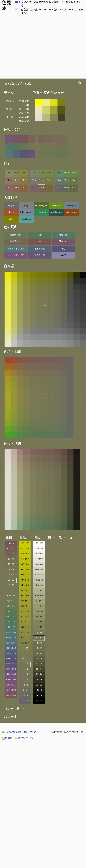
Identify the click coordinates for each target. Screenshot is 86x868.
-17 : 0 (25, 700)
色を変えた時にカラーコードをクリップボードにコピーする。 (52, 11)
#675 (66, 180)
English (30, 732)
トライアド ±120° (16, 249)
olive (11, 219)
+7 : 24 (25, 648)
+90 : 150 (11, 627)
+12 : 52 (39, 606)
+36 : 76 (39, 575)
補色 (63, 249)
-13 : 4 (25, 695)
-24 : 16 (39, 679)
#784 (49, 172)
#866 (9, 187)
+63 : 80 (25, 569)
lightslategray (26, 212)
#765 (41, 187)
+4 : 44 (39, 622)
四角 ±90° (63, 235)
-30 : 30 (11, 554)
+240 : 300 (11, 679)
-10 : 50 (11, 564)
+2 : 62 (11, 585)
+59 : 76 (25, 575)
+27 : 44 (25, 622)
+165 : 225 (11, 653)
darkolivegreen (41, 205)
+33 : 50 (25, 611)
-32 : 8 (39, 690)
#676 (59, 180)
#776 (34, 180)
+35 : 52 (25, 606)
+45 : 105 (11, 611)
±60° (39, 235)
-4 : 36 (39, 653)
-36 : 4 (39, 695)
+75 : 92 (25, 554)
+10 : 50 (39, 611)
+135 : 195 (11, 643)
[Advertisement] (29, 48)
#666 (59, 187)
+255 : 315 (11, 685)
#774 (49, 180)
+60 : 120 (11, 617)
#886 (9, 172)
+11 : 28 (25, 643)
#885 (16, 172)
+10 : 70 (11, 596)
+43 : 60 (25, 596)
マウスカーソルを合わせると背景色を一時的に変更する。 (51, 4)
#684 (74, 172)
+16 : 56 (39, 601)
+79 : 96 (25, 548)
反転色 (63, 255)
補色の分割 (40, 249)
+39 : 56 (25, 601)
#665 (66, 187)
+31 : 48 (25, 617)
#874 (24, 180)
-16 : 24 (39, 669)
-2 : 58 (11, 575)
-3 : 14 (25, 679)
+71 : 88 (25, 559)
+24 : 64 (39, 590)
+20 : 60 (39, 596)
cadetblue (26, 219)
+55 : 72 (25, 580)
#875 (16, 180)
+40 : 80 (39, 569)
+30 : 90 (11, 606)
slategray (71, 205)
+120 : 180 (11, 637)
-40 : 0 (39, 700)
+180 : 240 (11, 659)
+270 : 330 (11, 690)
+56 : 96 (39, 548)
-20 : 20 (39, 674)
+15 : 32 (25, 637)
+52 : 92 (39, 554)
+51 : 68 (25, 585)
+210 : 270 (11, 669)
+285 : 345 (11, 695)
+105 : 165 (11, 632)
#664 (74, 187)
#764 (49, 187)
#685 (66, 172)
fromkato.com (11, 732)
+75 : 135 (11, 622)
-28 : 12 (39, 685)
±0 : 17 (25, 664)
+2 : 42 (39, 632)
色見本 (7, 738)
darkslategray (56, 212)
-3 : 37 (39, 648)
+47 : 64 (25, 590)
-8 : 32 (39, 659)
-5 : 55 (11, 569)
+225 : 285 (11, 674)
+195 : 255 (11, 664)
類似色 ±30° (16, 235)
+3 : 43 (39, 627)
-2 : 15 (25, 674)
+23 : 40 (25, 627)
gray (26, 205)
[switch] (17, 2)
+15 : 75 (11, 601)
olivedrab (56, 205)
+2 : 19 (25, 659)
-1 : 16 (25, 669)
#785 (41, 172)
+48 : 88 (39, 559)
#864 (24, 187)
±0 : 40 (39, 637)
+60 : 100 (39, 543)
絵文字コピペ (24, 738)
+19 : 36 (25, 632)
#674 (74, 180)
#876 (9, 180)
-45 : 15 (11, 548)
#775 (41, 180)
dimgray (11, 205)
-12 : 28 (39, 664)
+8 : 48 (39, 617)
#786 (34, 172)
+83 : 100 (25, 543)
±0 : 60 (11, 580)
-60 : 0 (11, 543)
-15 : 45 (11, 559)
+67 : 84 (25, 564)
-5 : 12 (25, 685)
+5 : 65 (11, 590)
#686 (59, 172)
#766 (34, 187)
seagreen (41, 212)
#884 (24, 172)
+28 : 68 (39, 585)
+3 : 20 (25, 653)
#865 (16, 187)
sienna (11, 212)
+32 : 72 (39, 580)
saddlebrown (71, 212)
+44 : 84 (39, 564)
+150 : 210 (11, 648)
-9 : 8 (25, 690)
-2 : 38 (39, 643)
